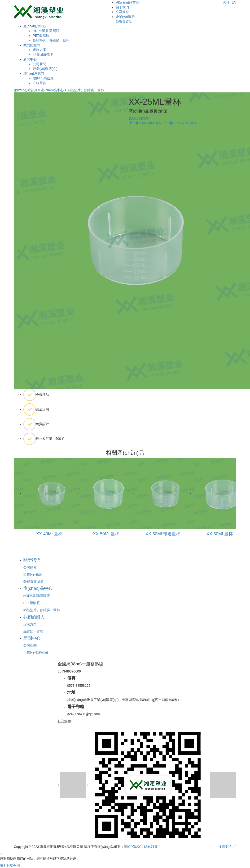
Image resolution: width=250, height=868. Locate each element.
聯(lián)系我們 (34, 73)
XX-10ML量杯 (145, 123)
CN (226, 2)
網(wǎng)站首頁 (127, 2)
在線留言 (39, 83)
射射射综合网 (10, 866)
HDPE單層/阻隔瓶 (46, 31)
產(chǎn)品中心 (35, 26)
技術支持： (227, 847)
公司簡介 (122, 12)
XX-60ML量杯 (220, 534)
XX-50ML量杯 (106, 534)
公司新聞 (39, 64)
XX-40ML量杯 (180, 123)
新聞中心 (30, 59)
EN (234, 2)
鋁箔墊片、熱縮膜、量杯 (86, 90)
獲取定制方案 (139, 118)
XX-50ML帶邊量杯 (163, 534)
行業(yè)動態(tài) (45, 69)
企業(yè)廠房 (125, 17)
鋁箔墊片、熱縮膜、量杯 (51, 40)
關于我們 (122, 7)
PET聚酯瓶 (41, 36)
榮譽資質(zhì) (126, 21)
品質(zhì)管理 (43, 55)
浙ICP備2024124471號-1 (142, 847)
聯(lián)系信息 (43, 78)
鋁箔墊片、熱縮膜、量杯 (42, 610)
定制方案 (39, 50)
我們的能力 (32, 45)
